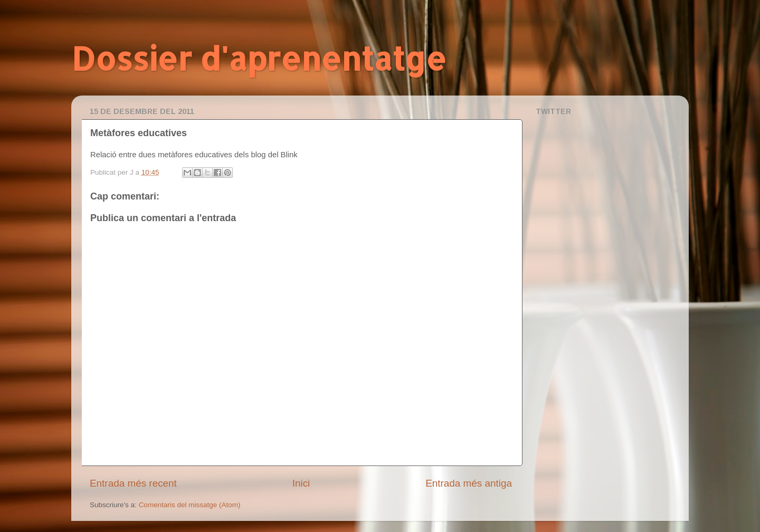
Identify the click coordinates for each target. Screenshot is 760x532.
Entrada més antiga (469, 483)
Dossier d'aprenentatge (259, 58)
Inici (301, 483)
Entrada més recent (133, 483)
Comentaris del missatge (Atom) (190, 505)
